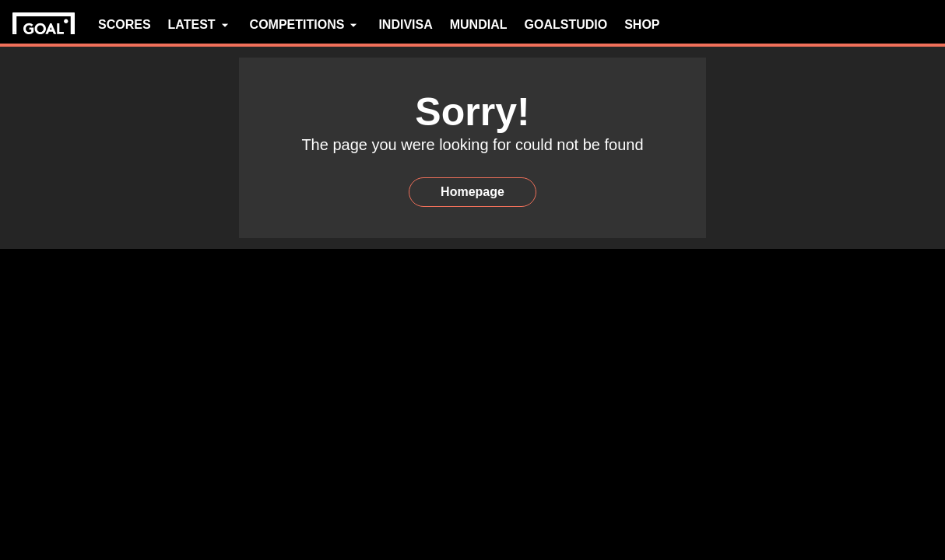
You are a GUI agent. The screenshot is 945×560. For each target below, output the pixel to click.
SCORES (125, 24)
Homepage (472, 192)
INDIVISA (405, 24)
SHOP (642, 24)
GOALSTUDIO (566, 24)
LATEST (200, 25)
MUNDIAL (479, 24)
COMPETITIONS (306, 25)
